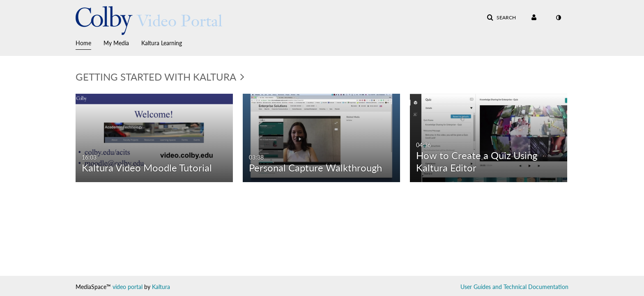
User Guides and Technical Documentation (514, 287)
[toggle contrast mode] (558, 18)
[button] (501, 18)
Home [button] (83, 43)
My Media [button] (116, 43)
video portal (128, 287)
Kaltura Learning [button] (162, 43)
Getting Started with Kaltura (160, 77)
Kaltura (161, 287)
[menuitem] (90, 42)
